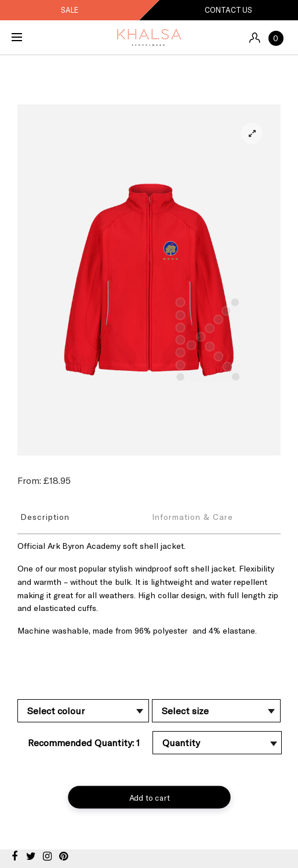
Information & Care (192, 517)
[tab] (83, 516)
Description (45, 517)
